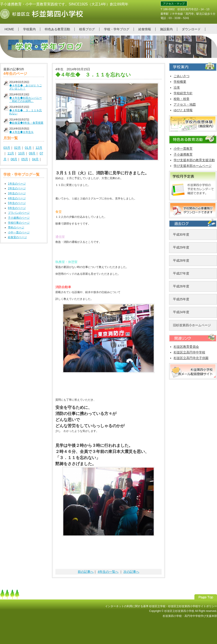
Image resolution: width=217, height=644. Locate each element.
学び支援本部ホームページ (193, 166)
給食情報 (145, 29)
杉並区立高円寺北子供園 (191, 358)
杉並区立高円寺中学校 (189, 352)
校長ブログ (87, 29)
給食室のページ (17, 237)
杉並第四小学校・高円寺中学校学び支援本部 (190, 616)
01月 (28, 148)
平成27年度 (181, 273)
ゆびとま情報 (183, 110)
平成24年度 (181, 312)
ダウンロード (191, 29)
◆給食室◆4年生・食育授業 (26, 123)
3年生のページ (17, 193)
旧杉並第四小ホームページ (192, 325)
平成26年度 (181, 286)
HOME (9, 29)
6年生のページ (17, 208)
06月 (14, 159)
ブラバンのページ (19, 213)
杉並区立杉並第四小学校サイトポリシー (193, 606)
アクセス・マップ (174, 4)
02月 (17, 148)
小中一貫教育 (183, 149)
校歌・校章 (182, 99)
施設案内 (166, 29)
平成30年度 (181, 234)
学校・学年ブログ (117, 29)
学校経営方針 (183, 93)
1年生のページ (17, 184)
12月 (39, 148)
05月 (25, 159)
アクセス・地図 (185, 104)
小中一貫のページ (19, 232)
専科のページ (16, 227)
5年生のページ (17, 203)
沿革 (177, 88)
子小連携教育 (183, 154)
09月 (32, 153)
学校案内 (29, 29)
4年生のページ (17, 198)
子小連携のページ (19, 218)
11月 (11, 153)
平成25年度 (181, 299)
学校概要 (180, 82)
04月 (35, 159)
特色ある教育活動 (57, 29)
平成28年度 (181, 260)
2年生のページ (17, 188)
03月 (7, 148)
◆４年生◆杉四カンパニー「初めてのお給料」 (26, 99)
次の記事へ (131, 572)
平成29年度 (181, 247)
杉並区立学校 (157, 606)
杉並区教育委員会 (186, 347)
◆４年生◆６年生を (21, 132)
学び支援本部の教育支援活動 (194, 160)
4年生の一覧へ (108, 572)
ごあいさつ (182, 76)
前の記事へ (86, 572)
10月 (21, 153)
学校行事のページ (19, 223)
